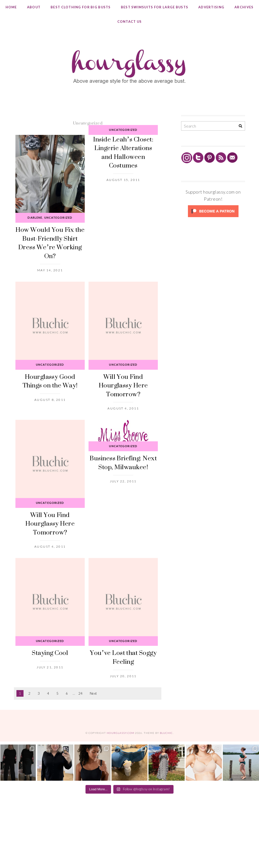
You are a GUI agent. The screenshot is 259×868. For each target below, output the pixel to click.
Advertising (211, 7)
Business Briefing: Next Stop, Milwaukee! (123, 462)
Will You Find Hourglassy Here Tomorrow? (123, 385)
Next (93, 693)
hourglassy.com (121, 733)
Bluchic (166, 733)
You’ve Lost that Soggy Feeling (123, 657)
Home (11, 7)
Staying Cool (50, 653)
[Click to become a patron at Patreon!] (213, 217)
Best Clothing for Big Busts (81, 7)
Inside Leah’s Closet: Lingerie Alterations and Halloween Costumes (123, 152)
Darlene (35, 218)
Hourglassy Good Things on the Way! (50, 381)
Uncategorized (58, 218)
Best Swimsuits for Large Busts (155, 7)
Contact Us (130, 22)
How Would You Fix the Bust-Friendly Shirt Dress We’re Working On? (50, 243)
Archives (244, 7)
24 (81, 693)
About (34, 7)
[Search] (240, 126)
